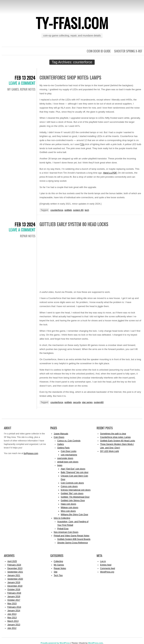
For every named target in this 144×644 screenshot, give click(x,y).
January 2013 (14, 625)
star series (87, 402)
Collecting (58, 561)
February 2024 (14, 565)
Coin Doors (59, 437)
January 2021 (14, 575)
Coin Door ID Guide (99, 51)
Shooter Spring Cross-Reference (73, 543)
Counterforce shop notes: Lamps (70, 77)
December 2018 (15, 586)
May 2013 (12, 618)
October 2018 (14, 589)
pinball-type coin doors (68, 462)
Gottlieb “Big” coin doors (72, 493)
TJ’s (82, 144)
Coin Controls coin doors (72, 483)
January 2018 (14, 597)
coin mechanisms (69, 455)
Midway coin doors (69, 508)
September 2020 (15, 579)
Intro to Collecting (62, 518)
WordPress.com (96, 643)
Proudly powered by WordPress (55, 643)
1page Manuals (61, 434)
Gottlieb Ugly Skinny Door (73, 500)
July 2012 (12, 628)
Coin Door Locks (69, 451)
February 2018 (14, 593)
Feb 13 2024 (25, 78)
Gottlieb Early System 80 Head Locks (74, 224)
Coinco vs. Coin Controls (69, 441)
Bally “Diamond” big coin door (75, 472)
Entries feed (106, 565)
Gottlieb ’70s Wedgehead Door (75, 497)
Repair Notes (28, 89)
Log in (103, 561)
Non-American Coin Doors (66, 532)
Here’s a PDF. (110, 173)
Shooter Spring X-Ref (128, 51)
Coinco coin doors (69, 486)
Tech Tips (58, 575)
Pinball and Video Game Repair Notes (72, 536)
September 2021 (15, 572)
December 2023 (15, 568)
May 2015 (12, 604)
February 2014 (14, 607)
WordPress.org (107, 572)
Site (56, 572)
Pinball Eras (63, 529)
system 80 (78, 210)
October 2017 (14, 600)
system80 (99, 402)
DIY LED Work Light (109, 451)
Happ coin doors (68, 504)
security (77, 402)
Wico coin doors (68, 511)
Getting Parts (63, 448)
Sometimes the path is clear (113, 434)
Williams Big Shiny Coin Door (74, 515)
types (60, 465)
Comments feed (108, 568)
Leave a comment (22, 83)
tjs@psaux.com (31, 453)
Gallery (61, 444)
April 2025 (12, 561)
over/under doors (65, 458)
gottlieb (68, 210)
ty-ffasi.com (72, 23)
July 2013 (12, 614)
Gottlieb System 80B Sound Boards (74, 539)
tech (87, 210)
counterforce (57, 210)
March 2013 (13, 621)
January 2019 (14, 582)
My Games (13, 89)
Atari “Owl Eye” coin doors (73, 469)
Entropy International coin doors (76, 490)
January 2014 (14, 611)
